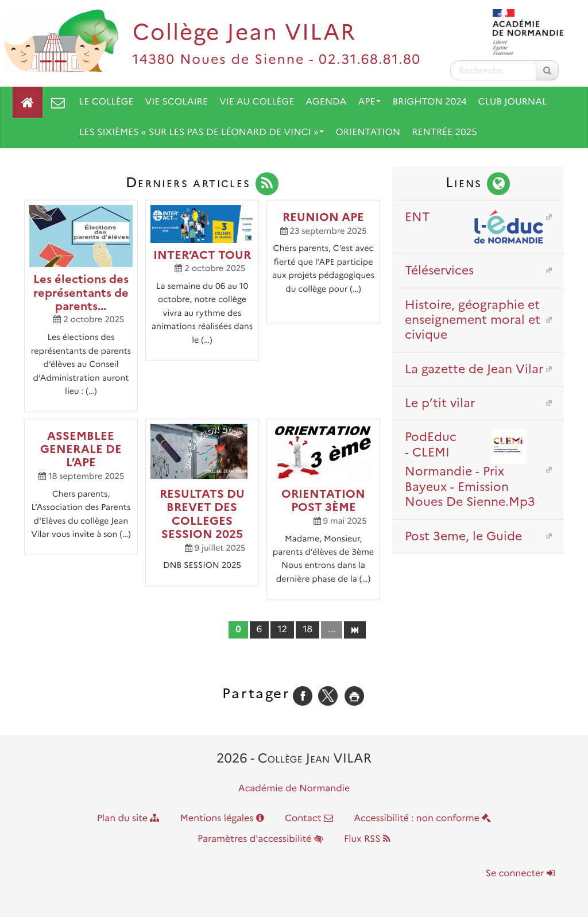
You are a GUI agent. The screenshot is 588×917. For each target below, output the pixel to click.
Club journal (513, 102)
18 (307, 630)
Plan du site (128, 819)
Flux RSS (367, 839)
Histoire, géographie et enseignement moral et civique (473, 320)
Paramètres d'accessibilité (260, 839)
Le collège (106, 102)
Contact (309, 819)
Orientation (368, 132)
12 (282, 630)
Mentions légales (222, 819)
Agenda (326, 102)
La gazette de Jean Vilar (474, 369)
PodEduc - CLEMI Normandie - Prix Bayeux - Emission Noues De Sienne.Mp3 (474, 469)
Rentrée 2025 (444, 132)
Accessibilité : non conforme (422, 819)
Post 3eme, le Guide (463, 536)
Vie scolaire (176, 102)
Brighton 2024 (429, 102)
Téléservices (439, 270)
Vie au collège (257, 102)
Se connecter (520, 874)
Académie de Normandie (294, 789)
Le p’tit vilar (440, 403)
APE (369, 102)
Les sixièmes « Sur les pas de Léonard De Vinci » (202, 132)
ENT (474, 217)
